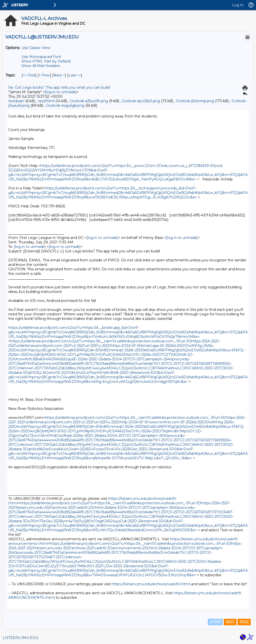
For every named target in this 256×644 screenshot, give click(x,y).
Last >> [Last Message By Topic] (75, 75)
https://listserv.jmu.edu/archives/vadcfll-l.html (151, 584)
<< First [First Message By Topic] (29, 75)
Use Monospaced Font (41, 57)
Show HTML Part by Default (46, 61)
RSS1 (230, 622)
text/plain (16, 101)
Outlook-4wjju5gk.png (65, 105)
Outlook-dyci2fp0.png (141, 101)
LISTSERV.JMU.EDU (20, 638)
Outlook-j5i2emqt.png (195, 101)
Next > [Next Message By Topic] (59, 75)
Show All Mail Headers (41, 66)
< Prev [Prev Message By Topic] (44, 75)
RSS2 (244, 622)
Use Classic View (36, 48)
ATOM (215, 622)
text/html (46, 101)
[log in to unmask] (61, 92)
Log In (238, 5)
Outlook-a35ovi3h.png (89, 101)
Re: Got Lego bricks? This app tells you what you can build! (59, 87)
